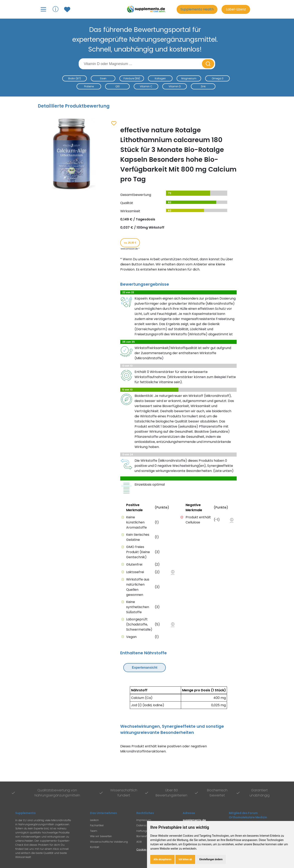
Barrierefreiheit (145, 836)
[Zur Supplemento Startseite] (147, 9)
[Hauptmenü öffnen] (43, 9)
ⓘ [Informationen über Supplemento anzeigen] (56, 9)
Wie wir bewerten (101, 836)
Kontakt (95, 847)
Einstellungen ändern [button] (211, 859)
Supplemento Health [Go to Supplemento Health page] (197, 9)
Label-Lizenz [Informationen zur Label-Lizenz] (236, 9)
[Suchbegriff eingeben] (141, 64)
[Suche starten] (208, 64)
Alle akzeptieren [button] (162, 859)
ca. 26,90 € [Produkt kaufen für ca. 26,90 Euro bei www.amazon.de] (130, 243)
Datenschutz (144, 825)
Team (94, 831)
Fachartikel (97, 825)
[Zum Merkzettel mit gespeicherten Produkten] (68, 9)
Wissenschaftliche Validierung (109, 842)
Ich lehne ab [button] (185, 859)
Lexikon (94, 820)
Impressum (144, 820)
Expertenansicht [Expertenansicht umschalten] (145, 668)
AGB (139, 842)
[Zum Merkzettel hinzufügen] (114, 124)
